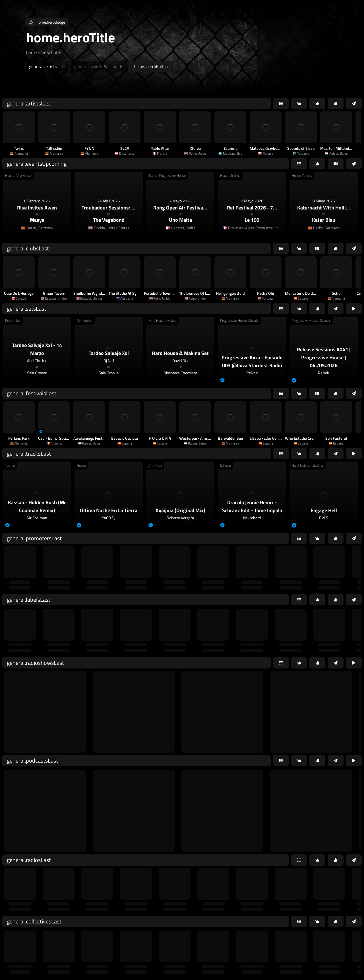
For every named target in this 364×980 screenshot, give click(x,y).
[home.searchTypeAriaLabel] (47, 67)
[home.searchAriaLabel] (99, 67)
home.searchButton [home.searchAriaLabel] (151, 66)
